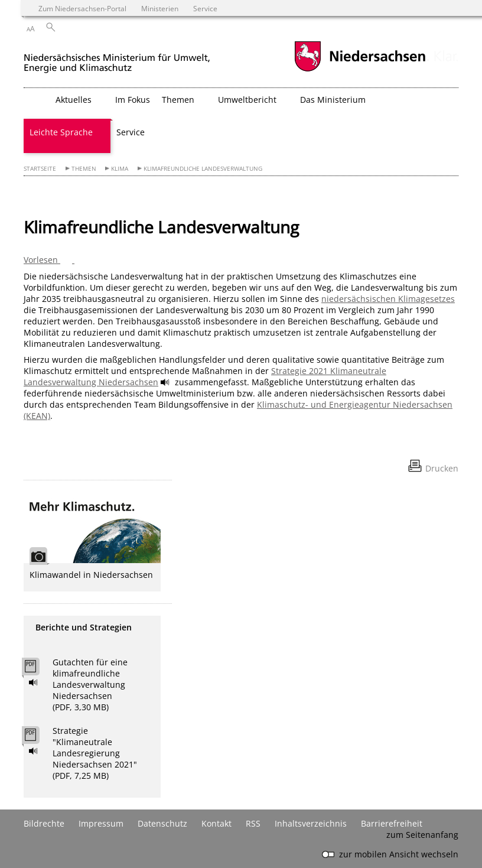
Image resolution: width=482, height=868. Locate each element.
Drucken (442, 468)
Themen (84, 169)
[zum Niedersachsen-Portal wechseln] (360, 70)
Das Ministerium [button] (333, 100)
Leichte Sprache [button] (61, 132)
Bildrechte (44, 823)
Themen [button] (178, 100)
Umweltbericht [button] (247, 100)
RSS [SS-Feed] (253, 823)
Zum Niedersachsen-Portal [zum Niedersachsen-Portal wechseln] (82, 8)
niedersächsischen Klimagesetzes (388, 299)
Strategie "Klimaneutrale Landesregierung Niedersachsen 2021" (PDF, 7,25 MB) (95, 753)
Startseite (40, 169)
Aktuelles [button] (74, 100)
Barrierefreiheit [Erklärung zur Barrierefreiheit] (392, 823)
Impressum (101, 823)
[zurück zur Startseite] (117, 58)
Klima (120, 169)
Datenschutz (162, 823)
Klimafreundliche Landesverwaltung (203, 169)
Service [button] (131, 132)
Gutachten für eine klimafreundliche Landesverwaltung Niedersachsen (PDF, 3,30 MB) (90, 685)
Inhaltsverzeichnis (311, 823)
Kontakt (216, 823)
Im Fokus (133, 100)
